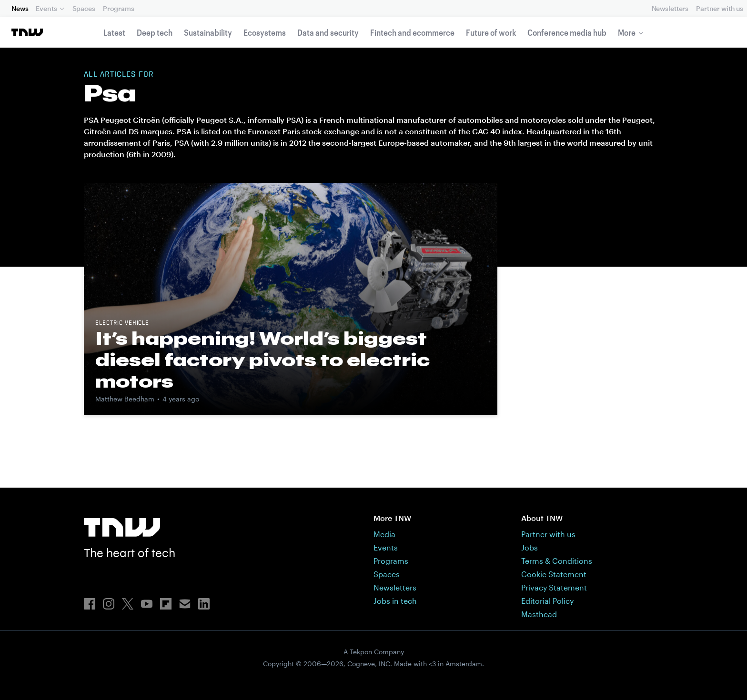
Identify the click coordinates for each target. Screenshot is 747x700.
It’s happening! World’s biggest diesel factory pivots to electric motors (262, 360)
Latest (114, 32)
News (20, 8)
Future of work (491, 32)
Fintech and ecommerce (412, 32)
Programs (119, 8)
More (627, 32)
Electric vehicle (122, 323)
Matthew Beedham (125, 399)
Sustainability (208, 32)
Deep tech (155, 32)
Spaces (84, 8)
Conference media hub (567, 32)
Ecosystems (265, 32)
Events (46, 8)
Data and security (328, 32)
